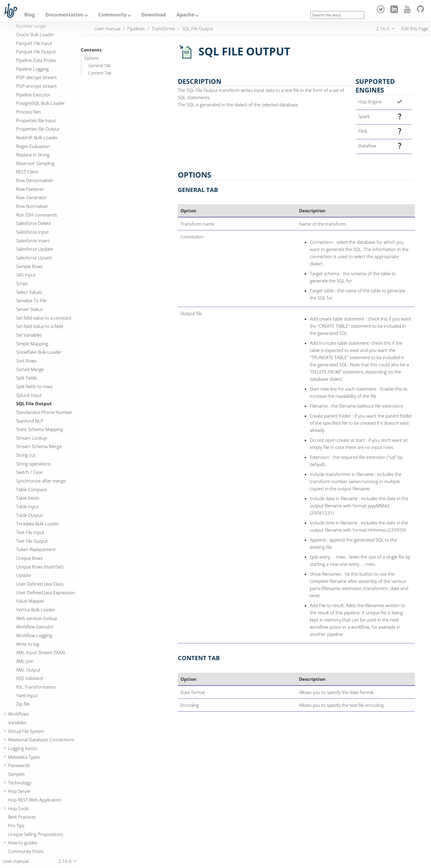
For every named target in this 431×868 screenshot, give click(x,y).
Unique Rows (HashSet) (40, 567)
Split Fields (27, 378)
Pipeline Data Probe (36, 60)
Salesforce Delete (34, 223)
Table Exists (28, 498)
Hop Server (19, 791)
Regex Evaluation (33, 146)
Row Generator (32, 197)
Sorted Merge (30, 369)
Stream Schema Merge (39, 446)
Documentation (65, 15)
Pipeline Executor (33, 95)
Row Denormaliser (35, 180)
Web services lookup (37, 618)
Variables (17, 722)
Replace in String (33, 155)
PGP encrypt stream (36, 86)
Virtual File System (26, 731)
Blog (29, 15)
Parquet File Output (36, 52)
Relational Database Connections (41, 740)
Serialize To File (31, 300)
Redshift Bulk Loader (37, 137)
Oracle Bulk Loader (35, 34)
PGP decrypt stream (36, 77)
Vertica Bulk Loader (36, 610)
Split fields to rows (34, 386)
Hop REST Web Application (35, 800)
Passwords (19, 765)
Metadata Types (24, 757)
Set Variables (29, 335)
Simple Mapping (32, 344)
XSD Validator (30, 678)
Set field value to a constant (44, 318)
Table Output (29, 515)
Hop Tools (18, 808)
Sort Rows (26, 361)
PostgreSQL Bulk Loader (41, 103)
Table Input (28, 506)
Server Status (29, 309)
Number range (31, 26)
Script (22, 283)
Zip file (23, 704)
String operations (34, 464)
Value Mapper (30, 601)
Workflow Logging (34, 635)
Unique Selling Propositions (36, 834)
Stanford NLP (30, 421)
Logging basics (23, 748)
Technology (20, 783)
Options (92, 58)
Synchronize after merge (41, 481)
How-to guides (23, 843)
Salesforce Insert (33, 241)
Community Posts (26, 851)
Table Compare (31, 489)
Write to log (28, 644)
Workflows (19, 714)
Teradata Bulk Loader (38, 524)
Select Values (29, 292)
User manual (107, 28)
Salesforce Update (35, 249)
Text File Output (32, 541)
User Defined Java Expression (46, 592)
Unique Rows (29, 558)
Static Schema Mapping (40, 429)
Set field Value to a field (40, 326)
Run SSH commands (37, 215)
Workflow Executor (35, 627)
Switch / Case (29, 472)
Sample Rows (29, 266)
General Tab (100, 66)
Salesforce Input (32, 232)
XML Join (25, 661)
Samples (16, 774)
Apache (185, 15)
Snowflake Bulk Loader (39, 352)
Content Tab (100, 73)
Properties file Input (36, 120)
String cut (26, 455)
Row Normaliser (32, 206)
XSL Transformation (36, 687)
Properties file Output (38, 129)
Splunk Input (29, 395)
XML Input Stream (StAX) (41, 652)
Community (112, 15)
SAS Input (26, 275)
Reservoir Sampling (35, 163)
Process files (29, 112)
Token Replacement (36, 549)
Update (24, 575)
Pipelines (136, 28)
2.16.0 (383, 28)
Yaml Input (27, 695)
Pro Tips (16, 825)
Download (154, 15)
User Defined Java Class (40, 584)
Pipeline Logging (32, 69)
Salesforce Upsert (34, 258)
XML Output (28, 670)
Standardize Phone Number (44, 412)
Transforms (163, 28)
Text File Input (30, 532)
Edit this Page (415, 28)
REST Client (27, 172)
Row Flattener (30, 189)
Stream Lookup (32, 438)
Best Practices (22, 817)
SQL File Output (34, 403)
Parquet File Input (34, 43)
